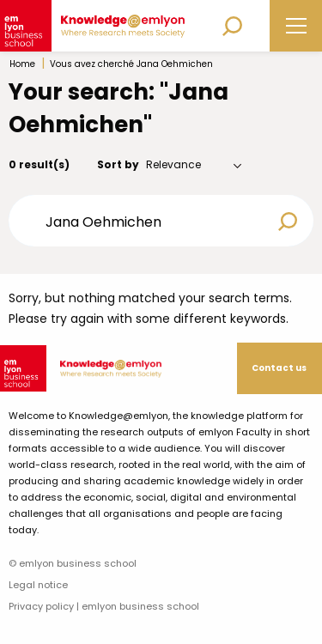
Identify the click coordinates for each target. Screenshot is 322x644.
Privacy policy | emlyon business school (104, 606)
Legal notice (38, 585)
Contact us (279, 368)
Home (22, 64)
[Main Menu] (296, 26)
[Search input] (150, 221)
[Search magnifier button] (288, 222)
